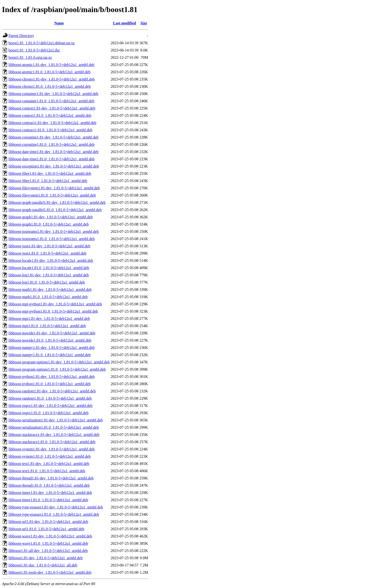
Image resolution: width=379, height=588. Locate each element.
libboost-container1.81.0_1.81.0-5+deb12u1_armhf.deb (51, 101)
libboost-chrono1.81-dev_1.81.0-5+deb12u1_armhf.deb (52, 79)
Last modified (125, 23)
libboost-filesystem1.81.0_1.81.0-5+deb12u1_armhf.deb (52, 195)
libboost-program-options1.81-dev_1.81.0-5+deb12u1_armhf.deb (59, 362)
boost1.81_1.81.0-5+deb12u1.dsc (34, 50)
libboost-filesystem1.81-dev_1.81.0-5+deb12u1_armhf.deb (54, 188)
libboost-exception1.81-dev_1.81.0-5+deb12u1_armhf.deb (54, 166)
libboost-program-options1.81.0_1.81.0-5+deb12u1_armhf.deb (57, 369)
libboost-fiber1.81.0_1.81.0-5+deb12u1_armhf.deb (48, 181)
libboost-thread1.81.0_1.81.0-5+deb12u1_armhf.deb (49, 485)
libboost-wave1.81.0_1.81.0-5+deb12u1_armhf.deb (48, 543)
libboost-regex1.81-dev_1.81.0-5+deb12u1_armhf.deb (51, 406)
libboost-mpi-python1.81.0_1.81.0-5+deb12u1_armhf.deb (53, 311)
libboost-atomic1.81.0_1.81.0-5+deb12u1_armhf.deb (49, 72)
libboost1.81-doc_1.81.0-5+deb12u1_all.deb (43, 565)
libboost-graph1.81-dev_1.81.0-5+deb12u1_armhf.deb (51, 217)
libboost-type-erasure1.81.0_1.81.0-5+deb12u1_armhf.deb (54, 514)
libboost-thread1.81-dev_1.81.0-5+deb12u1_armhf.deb (51, 478)
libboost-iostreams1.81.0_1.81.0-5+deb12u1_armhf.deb (52, 239)
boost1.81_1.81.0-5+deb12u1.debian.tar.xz (42, 43)
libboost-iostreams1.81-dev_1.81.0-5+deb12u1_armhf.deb (54, 232)
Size (144, 23)
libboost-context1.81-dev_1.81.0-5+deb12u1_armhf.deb (52, 108)
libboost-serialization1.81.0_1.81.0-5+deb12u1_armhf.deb (54, 427)
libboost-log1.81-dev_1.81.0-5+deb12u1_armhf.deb (49, 275)
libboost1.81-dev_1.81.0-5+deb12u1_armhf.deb (46, 558)
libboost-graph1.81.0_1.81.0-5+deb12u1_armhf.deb (49, 224)
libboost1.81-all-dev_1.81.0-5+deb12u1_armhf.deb (48, 551)
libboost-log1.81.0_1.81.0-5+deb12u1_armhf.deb (47, 282)
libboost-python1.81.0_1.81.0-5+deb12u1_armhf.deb (50, 384)
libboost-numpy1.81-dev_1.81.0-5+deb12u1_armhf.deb (52, 348)
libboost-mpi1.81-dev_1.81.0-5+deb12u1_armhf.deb (49, 319)
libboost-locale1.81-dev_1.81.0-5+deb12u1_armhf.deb (51, 261)
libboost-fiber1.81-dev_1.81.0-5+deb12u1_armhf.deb (50, 173)
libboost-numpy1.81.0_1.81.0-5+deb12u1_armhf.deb (50, 355)
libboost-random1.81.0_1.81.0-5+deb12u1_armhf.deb (50, 398)
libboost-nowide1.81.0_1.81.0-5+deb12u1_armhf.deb (50, 340)
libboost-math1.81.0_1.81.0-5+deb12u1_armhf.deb (48, 297)
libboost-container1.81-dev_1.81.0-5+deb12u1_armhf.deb (53, 94)
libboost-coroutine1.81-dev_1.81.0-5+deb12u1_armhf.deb (54, 137)
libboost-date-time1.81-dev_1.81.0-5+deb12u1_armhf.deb (54, 152)
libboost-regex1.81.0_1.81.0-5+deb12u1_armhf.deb (48, 413)
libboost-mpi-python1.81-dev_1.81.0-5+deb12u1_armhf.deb (55, 304)
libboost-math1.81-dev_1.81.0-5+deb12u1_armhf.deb (50, 290)
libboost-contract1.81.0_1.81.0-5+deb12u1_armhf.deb (50, 130)
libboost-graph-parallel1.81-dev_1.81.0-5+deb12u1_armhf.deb (57, 202)
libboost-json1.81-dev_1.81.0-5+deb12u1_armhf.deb (49, 246)
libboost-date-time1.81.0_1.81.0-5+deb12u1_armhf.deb (51, 159)
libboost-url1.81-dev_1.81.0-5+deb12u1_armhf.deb (48, 522)
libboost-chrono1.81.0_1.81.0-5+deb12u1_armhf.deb (50, 86)
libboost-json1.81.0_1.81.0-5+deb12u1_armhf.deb (47, 253)
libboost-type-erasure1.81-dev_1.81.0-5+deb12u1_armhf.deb (56, 507)
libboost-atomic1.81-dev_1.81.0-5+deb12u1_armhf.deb (51, 65)
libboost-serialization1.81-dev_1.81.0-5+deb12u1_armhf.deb (56, 420)
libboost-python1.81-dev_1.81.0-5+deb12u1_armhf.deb (52, 377)
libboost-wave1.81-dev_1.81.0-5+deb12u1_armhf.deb (50, 536)
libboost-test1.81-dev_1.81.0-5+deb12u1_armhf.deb (49, 464)
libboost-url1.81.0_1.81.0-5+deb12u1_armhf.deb (46, 529)
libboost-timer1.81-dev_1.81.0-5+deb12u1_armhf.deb (50, 493)
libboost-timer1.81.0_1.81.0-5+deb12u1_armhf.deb (48, 500)
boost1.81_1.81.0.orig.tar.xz (30, 57)
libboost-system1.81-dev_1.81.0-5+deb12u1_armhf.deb (52, 449)
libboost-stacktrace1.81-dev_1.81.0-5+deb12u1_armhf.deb (54, 435)
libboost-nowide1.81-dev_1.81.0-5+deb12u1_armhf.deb (52, 333)
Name (59, 23)
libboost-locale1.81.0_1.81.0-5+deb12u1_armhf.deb (49, 268)
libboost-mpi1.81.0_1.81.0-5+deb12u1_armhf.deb (47, 326)
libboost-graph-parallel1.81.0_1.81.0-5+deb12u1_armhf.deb (55, 210)
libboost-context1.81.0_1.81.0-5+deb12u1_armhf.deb (50, 115)
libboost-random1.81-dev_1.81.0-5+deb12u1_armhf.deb (52, 391)
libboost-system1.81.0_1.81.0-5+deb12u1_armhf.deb (50, 456)
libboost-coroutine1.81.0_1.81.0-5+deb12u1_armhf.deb (51, 144)
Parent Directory (21, 36)
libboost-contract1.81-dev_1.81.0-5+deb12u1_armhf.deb (52, 123)
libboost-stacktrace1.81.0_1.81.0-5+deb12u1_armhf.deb (52, 442)
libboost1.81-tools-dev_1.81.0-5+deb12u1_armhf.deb (50, 572)
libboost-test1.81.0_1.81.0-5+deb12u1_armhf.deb (47, 471)
